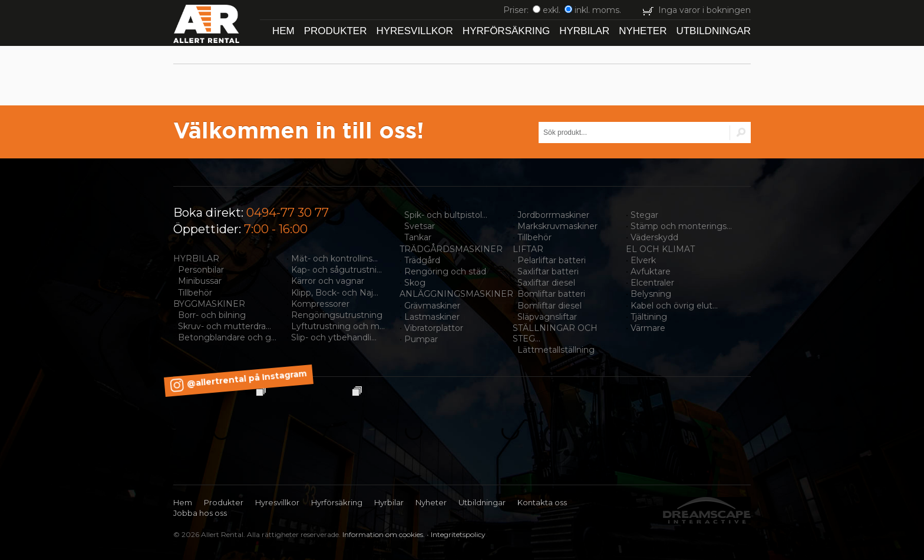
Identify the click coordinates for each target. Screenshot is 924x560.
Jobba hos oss (200, 513)
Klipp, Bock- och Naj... (335, 293)
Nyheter (643, 31)
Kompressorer (320, 304)
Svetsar (420, 226)
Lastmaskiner (432, 317)
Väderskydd (654, 237)
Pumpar (421, 339)
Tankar (418, 237)
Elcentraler (652, 283)
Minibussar (200, 281)
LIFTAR (528, 249)
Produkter (336, 31)
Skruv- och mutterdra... (225, 326)
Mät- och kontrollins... (334, 259)
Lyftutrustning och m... (338, 326)
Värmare (648, 328)
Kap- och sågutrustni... (336, 270)
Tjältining (649, 317)
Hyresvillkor (414, 31)
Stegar (644, 215)
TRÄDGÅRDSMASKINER (451, 249)
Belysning (651, 294)
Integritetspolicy (458, 534)
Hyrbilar (584, 31)
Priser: (517, 10)
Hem (283, 31)
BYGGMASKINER (209, 304)
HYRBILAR (196, 259)
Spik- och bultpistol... (446, 215)
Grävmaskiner (432, 306)
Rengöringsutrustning (337, 315)
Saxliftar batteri (548, 271)
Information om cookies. (384, 534)
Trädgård (422, 260)
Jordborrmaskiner (553, 215)
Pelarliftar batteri (552, 260)
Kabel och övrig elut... (674, 306)
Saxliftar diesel (546, 283)
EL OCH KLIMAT (660, 249)
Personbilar (201, 270)
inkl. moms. (593, 10)
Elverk (643, 260)
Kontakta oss (542, 502)
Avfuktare (651, 271)
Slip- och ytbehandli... (334, 337)
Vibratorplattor (434, 328)
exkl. (547, 10)
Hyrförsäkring (506, 31)
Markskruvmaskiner (557, 226)
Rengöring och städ (445, 271)
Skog (415, 283)
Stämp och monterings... (681, 226)
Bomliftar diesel (550, 306)
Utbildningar (713, 31)
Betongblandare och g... (227, 337)
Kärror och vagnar (328, 281)
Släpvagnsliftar (547, 317)
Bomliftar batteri (551, 294)
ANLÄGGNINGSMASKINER (456, 294)
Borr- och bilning (212, 315)
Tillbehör (195, 293)
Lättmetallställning (556, 350)
